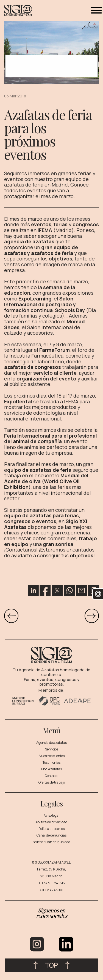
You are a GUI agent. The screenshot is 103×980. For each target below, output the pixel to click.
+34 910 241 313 (53, 883)
